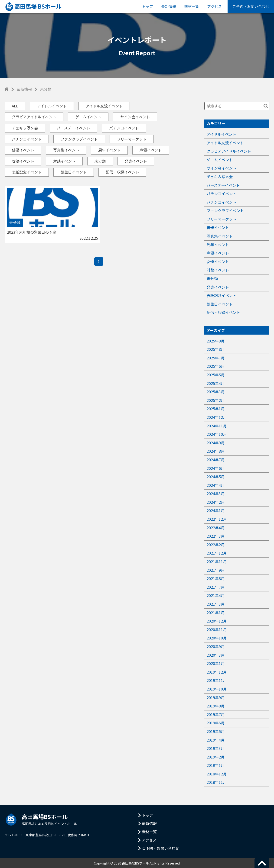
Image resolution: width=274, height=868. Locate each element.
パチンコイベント (124, 128)
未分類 (100, 161)
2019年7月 (216, 714)
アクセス (214, 6)
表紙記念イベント (27, 172)
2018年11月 (217, 782)
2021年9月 (216, 570)
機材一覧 (192, 6)
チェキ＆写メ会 (25, 128)
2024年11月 (217, 426)
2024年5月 (216, 477)
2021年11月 (217, 561)
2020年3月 (216, 655)
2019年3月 (216, 748)
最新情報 (169, 6)
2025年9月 (216, 341)
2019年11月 (217, 680)
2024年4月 (216, 485)
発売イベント (136, 161)
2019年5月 (216, 731)
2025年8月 (216, 349)
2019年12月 (217, 672)
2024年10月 (217, 434)
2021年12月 (217, 553)
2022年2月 (216, 545)
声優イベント (151, 150)
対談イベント (64, 161)
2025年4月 (216, 383)
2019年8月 (216, 706)
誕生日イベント (74, 172)
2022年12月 (217, 519)
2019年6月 (216, 723)
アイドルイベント (52, 106)
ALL (15, 106)
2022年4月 (216, 528)
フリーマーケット (132, 139)
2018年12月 (217, 774)
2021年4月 (216, 595)
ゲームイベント (88, 117)
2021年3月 (216, 604)
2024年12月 (217, 417)
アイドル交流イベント (104, 106)
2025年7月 (216, 358)
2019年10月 (217, 689)
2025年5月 (216, 375)
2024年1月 (216, 510)
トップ (147, 6)
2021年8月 (216, 578)
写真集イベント (66, 150)
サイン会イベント (135, 117)
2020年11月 (217, 629)
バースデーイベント (73, 128)
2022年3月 (216, 536)
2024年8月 (216, 451)
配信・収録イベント (122, 172)
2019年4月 (216, 740)
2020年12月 (217, 621)
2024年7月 (216, 460)
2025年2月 (216, 400)
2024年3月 (216, 494)
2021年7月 (216, 587)
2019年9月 (216, 697)
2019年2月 (216, 757)
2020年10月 (217, 638)
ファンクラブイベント (79, 139)
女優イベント (23, 161)
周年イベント (109, 150)
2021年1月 (216, 613)
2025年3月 (216, 392)
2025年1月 (216, 409)
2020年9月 (216, 646)
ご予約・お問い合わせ (251, 6)
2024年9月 (216, 443)
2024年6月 (216, 468)
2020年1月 (216, 663)
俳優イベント (23, 150)
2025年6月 (216, 366)
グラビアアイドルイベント (34, 117)
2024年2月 (216, 502)
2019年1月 (216, 765)
